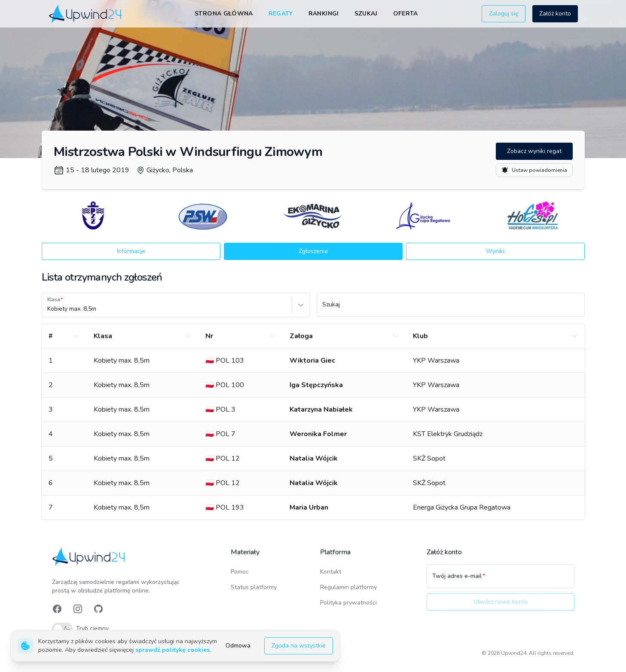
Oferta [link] (406, 14)
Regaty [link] (281, 14)
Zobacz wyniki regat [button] (534, 151)
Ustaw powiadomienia (534, 170)
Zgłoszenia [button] (313, 251)
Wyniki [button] (495, 251)
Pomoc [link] (240, 572)
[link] (86, 14)
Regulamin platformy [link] (348, 587)
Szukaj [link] (366, 14)
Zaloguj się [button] (504, 14)
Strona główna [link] (224, 14)
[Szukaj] (451, 309)
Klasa (54, 299)
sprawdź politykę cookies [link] (173, 650)
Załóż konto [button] (555, 14)
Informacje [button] (131, 251)
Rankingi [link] (324, 14)
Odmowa (238, 646)
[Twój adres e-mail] (501, 580)
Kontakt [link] (331, 572)
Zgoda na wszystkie (299, 646)
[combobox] (48, 309)
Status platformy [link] (254, 587)
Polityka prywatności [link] (348, 603)
